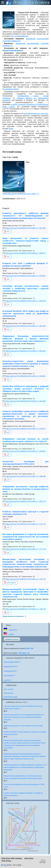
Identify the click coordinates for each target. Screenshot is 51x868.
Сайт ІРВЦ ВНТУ (9, 676)
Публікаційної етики (28, 96)
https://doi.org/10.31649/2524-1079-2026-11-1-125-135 (26, 579)
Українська (13, 630)
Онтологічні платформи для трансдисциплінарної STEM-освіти (25, 463)
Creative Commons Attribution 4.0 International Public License (25, 105)
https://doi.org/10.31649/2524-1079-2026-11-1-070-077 (26, 428)
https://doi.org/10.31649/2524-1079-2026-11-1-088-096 (26, 476)
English (11, 634)
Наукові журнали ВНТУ (12, 662)
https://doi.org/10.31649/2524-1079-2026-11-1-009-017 (26, 253)
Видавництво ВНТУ (11, 667)
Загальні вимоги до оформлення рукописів (25, 99)
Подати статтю (12, 639)
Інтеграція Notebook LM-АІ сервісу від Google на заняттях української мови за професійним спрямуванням (25, 313)
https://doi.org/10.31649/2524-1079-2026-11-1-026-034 (26, 301)
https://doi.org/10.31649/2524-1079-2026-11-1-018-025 (26, 276)
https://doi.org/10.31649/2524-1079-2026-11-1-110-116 (26, 524)
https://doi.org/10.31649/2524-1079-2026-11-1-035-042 (26, 326)
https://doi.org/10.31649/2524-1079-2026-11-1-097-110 (26, 501)
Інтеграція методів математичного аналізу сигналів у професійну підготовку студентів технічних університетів (25, 288)
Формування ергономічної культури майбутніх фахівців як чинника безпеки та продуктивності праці (25, 489)
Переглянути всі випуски (13, 616)
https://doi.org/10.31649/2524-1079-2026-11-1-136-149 (26, 609)
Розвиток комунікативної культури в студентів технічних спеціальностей (25, 513)
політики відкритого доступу (36, 113)
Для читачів (8, 689)
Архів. (11, 128)
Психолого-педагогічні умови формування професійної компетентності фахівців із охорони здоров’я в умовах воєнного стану (25, 364)
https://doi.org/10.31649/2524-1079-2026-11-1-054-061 (26, 376)
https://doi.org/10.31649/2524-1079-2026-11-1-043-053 (26, 351)
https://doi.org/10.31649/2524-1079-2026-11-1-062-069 (26, 401)
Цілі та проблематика (19, 36)
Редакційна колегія (10, 89)
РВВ (5, 865)
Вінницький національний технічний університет (25, 44)
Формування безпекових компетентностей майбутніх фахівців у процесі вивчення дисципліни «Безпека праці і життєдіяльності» (25, 339)
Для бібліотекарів (11, 697)
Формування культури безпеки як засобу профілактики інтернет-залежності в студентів (25, 440)
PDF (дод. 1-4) (24, 653)
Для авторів (8, 693)
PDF (8, 232)
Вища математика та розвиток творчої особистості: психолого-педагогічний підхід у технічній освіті (25, 241)
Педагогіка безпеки (13, 50)
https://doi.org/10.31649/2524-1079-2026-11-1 (21, 194)
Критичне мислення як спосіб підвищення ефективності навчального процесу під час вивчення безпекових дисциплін (24, 717)
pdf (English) (11, 583)
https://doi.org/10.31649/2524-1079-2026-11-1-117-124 (26, 549)
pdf (8, 432)
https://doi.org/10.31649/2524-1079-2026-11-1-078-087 (26, 451)
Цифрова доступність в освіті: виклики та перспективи (23, 726)
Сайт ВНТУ (8, 680)
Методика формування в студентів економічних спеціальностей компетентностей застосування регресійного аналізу (25, 537)
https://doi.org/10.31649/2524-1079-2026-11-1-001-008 (26, 228)
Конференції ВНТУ (10, 671)
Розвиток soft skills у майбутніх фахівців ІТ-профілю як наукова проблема (25, 265)
